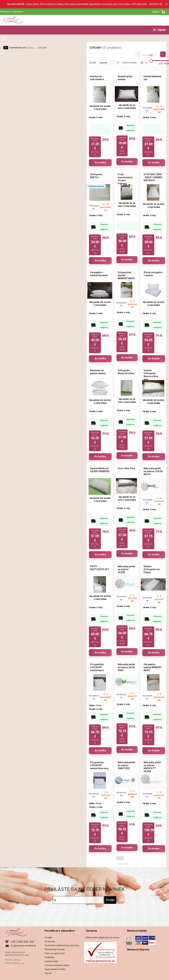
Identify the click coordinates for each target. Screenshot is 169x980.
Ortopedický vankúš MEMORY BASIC (126, 275)
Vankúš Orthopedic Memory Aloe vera (151, 375)
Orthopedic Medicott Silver (126, 372)
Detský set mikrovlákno (97, 78)
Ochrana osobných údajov (57, 965)
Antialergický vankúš (125, 78)
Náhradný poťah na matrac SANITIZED (126, 765)
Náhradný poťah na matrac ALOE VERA (126, 667)
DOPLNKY (42, 48)
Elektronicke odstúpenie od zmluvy (102, 938)
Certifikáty (49, 957)
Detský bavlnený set (152, 78)
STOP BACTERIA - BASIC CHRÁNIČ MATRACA (153, 177)
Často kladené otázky (55, 969)
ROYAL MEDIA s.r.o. (15, 963)
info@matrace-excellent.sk (23, 946)
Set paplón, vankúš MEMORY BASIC (153, 667)
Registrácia (18, 12)
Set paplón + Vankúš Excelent (99, 274)
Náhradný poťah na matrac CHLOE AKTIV (153, 471)
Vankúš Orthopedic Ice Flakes (152, 569)
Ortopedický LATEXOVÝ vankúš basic (97, 667)
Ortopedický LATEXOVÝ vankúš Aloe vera (99, 765)
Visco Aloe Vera (126, 468)
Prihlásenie (5, 12)
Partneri (48, 973)
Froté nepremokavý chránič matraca (125, 179)
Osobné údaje (51, 961)
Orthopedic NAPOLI (96, 176)
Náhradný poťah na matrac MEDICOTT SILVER (152, 767)
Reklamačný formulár (55, 949)
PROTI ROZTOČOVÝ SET (100, 568)
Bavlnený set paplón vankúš (98, 372)
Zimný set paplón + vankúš (153, 274)
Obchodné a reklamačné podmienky (62, 945)
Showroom (50, 941)
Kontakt (48, 938)
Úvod (30, 48)
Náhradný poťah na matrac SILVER (126, 569)
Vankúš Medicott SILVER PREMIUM (100, 470)
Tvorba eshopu (13, 960)
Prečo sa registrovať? (55, 953)
